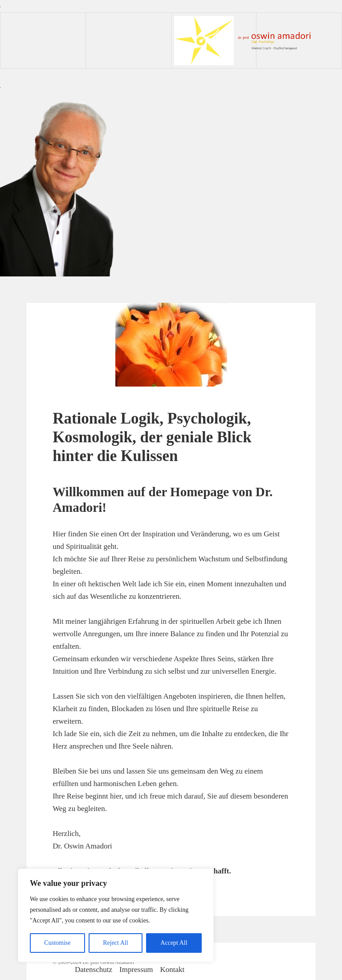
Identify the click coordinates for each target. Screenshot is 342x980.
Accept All (174, 943)
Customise (57, 943)
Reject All (115, 943)
